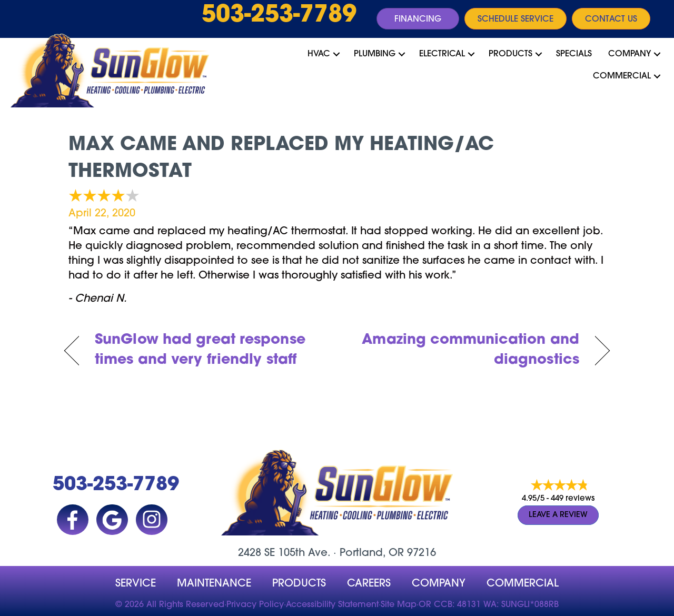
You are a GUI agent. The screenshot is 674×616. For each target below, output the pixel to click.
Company (630, 54)
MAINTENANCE (214, 584)
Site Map (399, 605)
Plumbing (375, 54)
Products (511, 54)
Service (136, 584)
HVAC (319, 54)
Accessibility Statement (332, 605)
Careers (369, 584)
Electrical (442, 54)
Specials (574, 54)
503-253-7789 (279, 16)
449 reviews (573, 499)
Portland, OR (372, 553)
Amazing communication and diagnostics (466, 350)
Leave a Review (558, 515)
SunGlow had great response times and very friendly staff (200, 350)
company (439, 584)
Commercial (622, 76)
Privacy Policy (255, 605)
